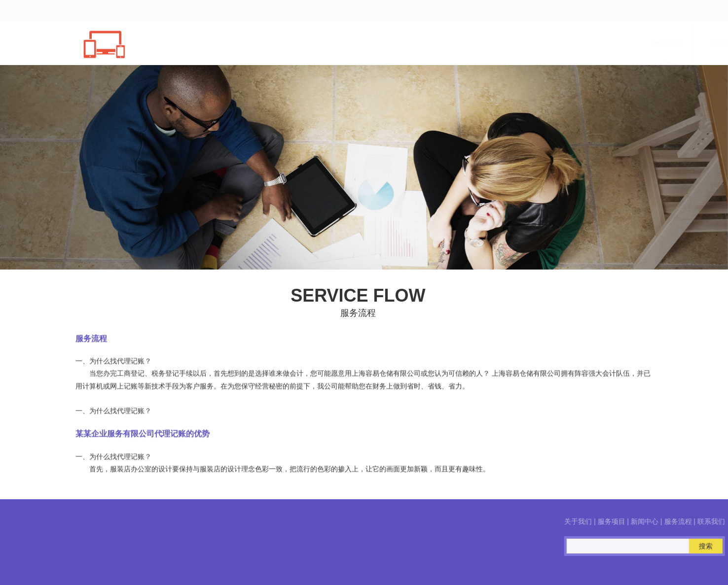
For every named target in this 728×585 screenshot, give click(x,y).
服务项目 (461, 44)
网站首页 (346, 44)
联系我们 (632, 44)
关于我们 (403, 44)
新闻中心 (518, 44)
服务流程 (575, 44)
